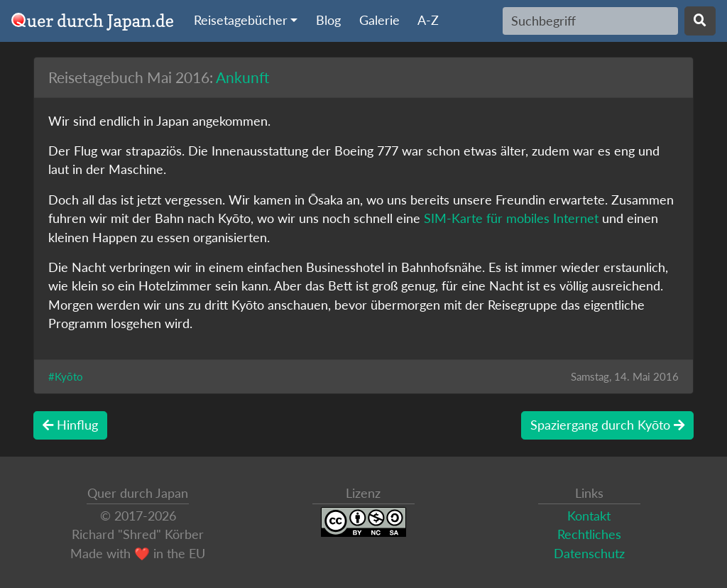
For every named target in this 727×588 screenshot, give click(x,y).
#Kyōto (66, 376)
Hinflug (70, 425)
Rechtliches (589, 534)
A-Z (428, 20)
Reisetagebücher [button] (241, 20)
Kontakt (589, 516)
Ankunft (242, 77)
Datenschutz (589, 554)
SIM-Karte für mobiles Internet (511, 218)
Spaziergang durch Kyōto (607, 425)
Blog (328, 20)
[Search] (590, 21)
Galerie (379, 20)
